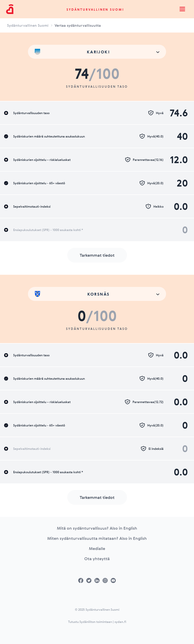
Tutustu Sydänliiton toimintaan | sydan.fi (97, 622)
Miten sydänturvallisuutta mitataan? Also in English (97, 538)
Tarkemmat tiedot (97, 255)
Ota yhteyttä (97, 559)
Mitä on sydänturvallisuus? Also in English (97, 528)
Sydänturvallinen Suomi (95, 9)
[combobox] (97, 52)
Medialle (97, 548)
